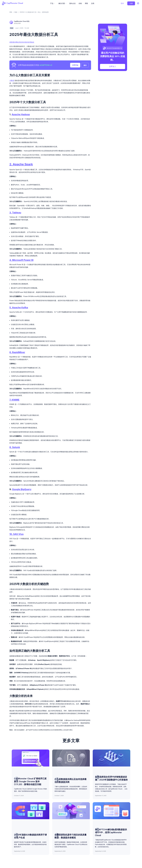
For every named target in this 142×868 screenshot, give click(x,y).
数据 (12, 28)
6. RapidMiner (17, 352)
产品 (52, 3)
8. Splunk (15, 447)
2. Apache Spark (21, 164)
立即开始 (75, 65)
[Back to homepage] (14, 3)
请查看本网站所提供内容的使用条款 (22, 42)
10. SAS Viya (16, 534)
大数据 (12, 80)
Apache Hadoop (21, 114)
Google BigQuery (22, 489)
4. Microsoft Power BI (21, 260)
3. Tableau (15, 213)
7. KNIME (14, 400)
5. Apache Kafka (19, 307)
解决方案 (62, 3)
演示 (85, 65)
